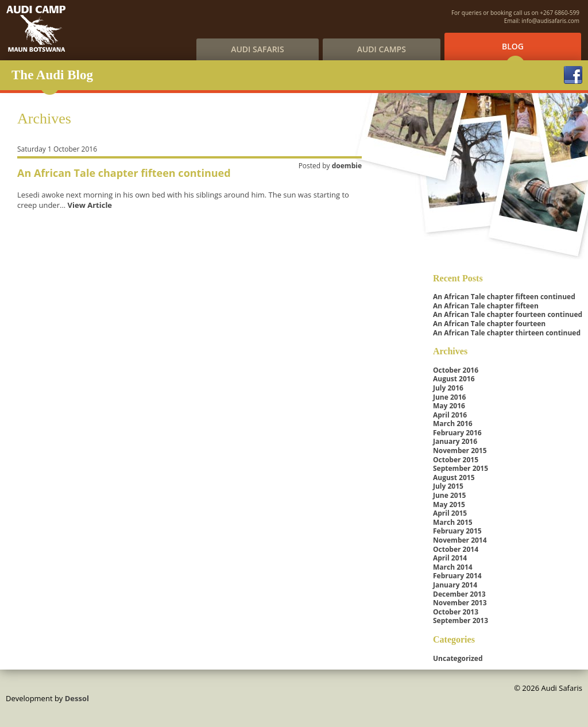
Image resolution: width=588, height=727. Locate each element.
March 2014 (453, 567)
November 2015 (460, 450)
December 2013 (459, 594)
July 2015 (448, 486)
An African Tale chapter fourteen (489, 324)
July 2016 (448, 388)
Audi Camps (382, 49)
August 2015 (454, 477)
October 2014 (456, 549)
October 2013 (456, 612)
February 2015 (457, 531)
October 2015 (456, 460)
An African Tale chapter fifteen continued (124, 173)
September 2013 (461, 620)
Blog (513, 46)
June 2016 (449, 397)
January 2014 (455, 585)
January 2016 (455, 441)
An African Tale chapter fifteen (486, 306)
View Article (90, 205)
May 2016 (449, 406)
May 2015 (449, 504)
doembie (347, 166)
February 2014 (457, 576)
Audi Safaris (257, 49)
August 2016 (454, 379)
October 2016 (456, 370)
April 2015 (450, 513)
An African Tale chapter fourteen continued (508, 314)
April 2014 (450, 558)
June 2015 (449, 495)
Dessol (77, 698)
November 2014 (460, 540)
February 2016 (457, 433)
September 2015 (461, 468)
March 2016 (453, 424)
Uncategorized (458, 658)
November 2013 (460, 603)
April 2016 (450, 415)
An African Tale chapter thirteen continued (507, 333)
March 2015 (453, 522)
